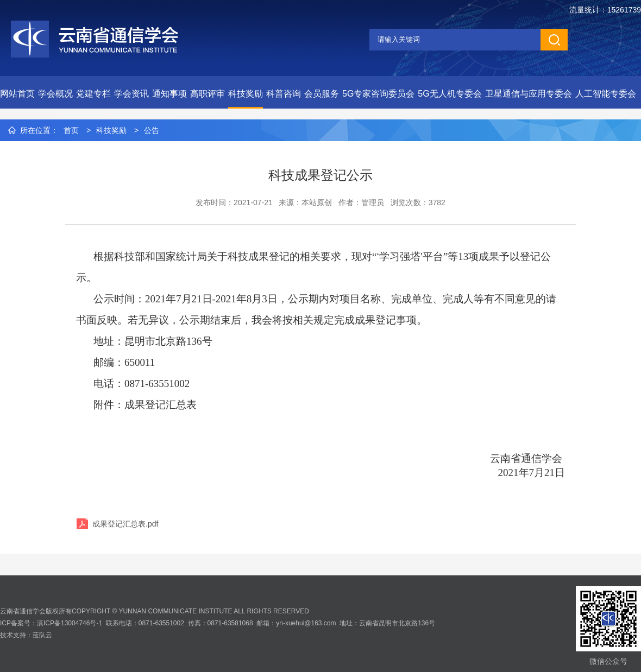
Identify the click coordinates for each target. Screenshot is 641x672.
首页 (71, 130)
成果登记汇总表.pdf (125, 524)
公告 (152, 130)
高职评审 (208, 94)
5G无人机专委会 (450, 94)
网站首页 (17, 94)
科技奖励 (246, 94)
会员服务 (322, 94)
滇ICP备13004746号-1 (70, 623)
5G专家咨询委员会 (378, 94)
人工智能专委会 (606, 94)
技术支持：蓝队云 (26, 635)
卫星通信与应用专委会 (529, 94)
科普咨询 (284, 94)
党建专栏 (93, 94)
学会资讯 (131, 94)
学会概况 (55, 94)
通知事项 (169, 94)
